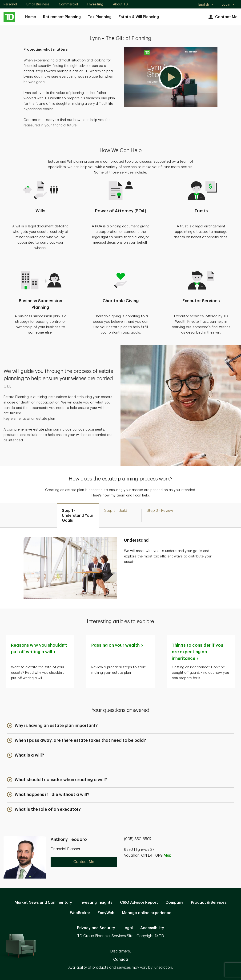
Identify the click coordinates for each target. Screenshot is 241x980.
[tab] (78, 515)
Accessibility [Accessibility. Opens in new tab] (152, 928)
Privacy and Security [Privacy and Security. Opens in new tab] (96, 928)
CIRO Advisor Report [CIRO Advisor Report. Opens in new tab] (139, 903)
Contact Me (222, 17)
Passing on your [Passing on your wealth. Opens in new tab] (117, 645)
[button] (171, 77)
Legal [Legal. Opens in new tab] (128, 928)
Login (228, 4)
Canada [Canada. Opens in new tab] (120, 960)
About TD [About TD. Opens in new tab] (120, 4)
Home (31, 17)
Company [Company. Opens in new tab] (174, 903)
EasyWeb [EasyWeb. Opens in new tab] (106, 913)
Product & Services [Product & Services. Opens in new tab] (209, 903)
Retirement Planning (62, 17)
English (206, 5)
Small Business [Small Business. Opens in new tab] (38, 4)
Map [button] (168, 855)
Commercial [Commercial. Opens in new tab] (68, 4)
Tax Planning (100, 17)
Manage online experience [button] (147, 913)
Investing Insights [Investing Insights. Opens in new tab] (96, 903)
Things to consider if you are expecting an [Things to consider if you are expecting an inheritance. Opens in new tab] (198, 652)
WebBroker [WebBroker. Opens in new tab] (80, 913)
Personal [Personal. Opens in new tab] (10, 4)
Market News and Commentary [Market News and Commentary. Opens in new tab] (43, 903)
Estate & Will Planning (139, 17)
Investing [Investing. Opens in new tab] (95, 4)
